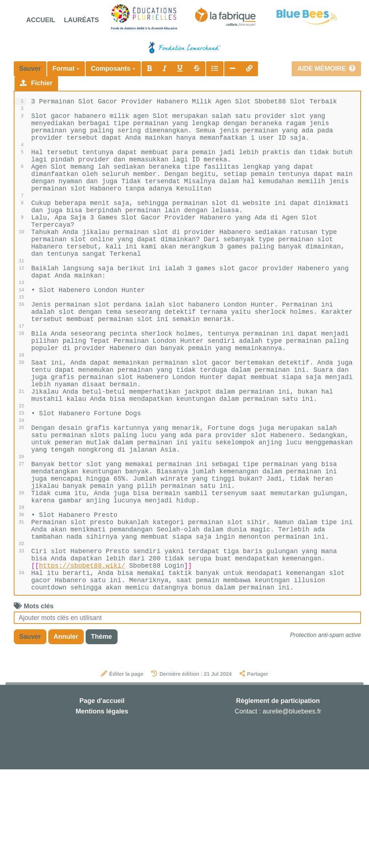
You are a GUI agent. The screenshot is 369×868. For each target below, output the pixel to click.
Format (66, 69)
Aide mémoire (326, 69)
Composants (113, 69)
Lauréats (81, 20)
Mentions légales (102, 810)
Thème (102, 735)
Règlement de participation (278, 799)
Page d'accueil (102, 799)
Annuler (66, 735)
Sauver (30, 69)
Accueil (41, 20)
